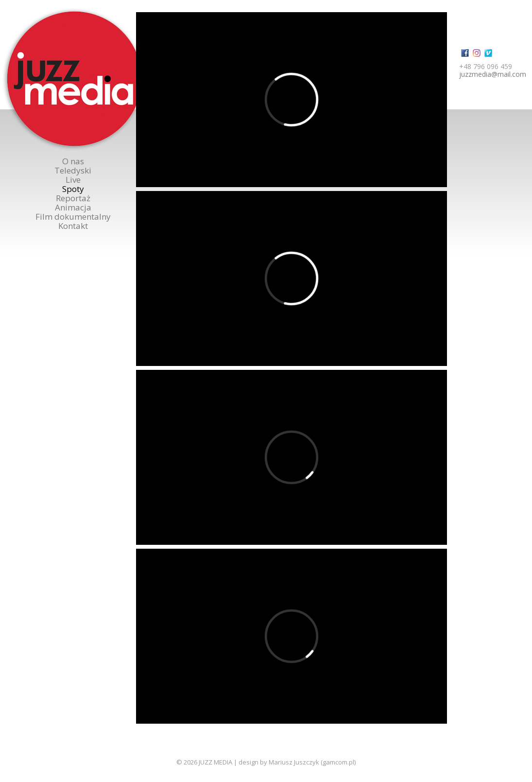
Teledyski (73, 170)
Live (73, 180)
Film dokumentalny (73, 217)
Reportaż (73, 198)
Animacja (73, 207)
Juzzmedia (74, 79)
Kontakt (73, 226)
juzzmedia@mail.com (493, 74)
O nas (73, 161)
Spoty (73, 189)
